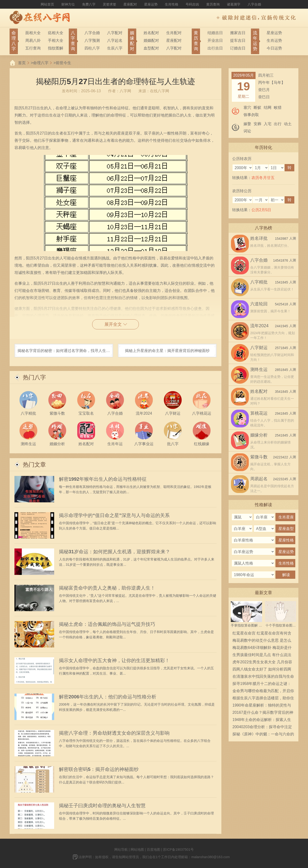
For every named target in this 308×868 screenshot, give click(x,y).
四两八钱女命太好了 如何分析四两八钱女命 (262, 670)
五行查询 (33, 48)
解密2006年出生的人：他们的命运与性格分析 (108, 697)
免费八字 (89, 4)
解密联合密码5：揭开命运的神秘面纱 (99, 769)
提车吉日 (238, 40)
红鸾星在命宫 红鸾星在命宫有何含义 (262, 634)
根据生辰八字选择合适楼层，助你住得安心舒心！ (263, 699)
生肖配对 (174, 33)
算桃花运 (259, 413)
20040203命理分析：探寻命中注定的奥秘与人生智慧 (262, 728)
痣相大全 (56, 33)
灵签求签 (109, 4)
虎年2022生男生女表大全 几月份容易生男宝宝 (262, 663)
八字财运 (259, 348)
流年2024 (259, 326)
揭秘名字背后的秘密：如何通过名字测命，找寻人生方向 (64, 353)
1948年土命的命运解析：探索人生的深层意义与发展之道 (262, 720)
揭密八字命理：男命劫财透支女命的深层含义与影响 (114, 733)
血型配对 (151, 48)
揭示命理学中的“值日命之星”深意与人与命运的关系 (114, 515)
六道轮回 (259, 304)
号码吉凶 (192, 4)
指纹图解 (56, 48)
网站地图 (137, 850)
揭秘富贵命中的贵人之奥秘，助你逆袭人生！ (107, 588)
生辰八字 (115, 48)
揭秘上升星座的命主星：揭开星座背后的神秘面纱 (167, 351)
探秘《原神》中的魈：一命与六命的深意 (263, 735)
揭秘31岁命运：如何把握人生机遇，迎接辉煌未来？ (115, 552)
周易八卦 (33, 40)
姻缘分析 (259, 435)
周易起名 (259, 479)
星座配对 (130, 4)
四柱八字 (92, 48)
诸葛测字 (234, 4)
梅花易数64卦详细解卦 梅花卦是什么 (262, 648)
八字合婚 (254, 4)
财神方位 (68, 4)
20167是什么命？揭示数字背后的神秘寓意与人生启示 (263, 713)
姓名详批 (259, 238)
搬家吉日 (238, 33)
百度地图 (154, 850)
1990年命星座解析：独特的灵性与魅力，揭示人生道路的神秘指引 (262, 706)
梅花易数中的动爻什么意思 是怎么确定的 (262, 641)
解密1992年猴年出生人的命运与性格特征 (103, 479)
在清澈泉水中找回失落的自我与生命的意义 (263, 677)
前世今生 (64, 63)
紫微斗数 (259, 457)
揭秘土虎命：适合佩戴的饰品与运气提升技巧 (107, 624)
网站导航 (121, 850)
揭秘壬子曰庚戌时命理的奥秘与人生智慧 (102, 806)
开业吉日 (215, 40)
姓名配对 (151, 33)
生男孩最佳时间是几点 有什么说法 (262, 655)
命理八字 (41, 63)
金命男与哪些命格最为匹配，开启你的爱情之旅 (263, 692)
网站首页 (47, 4)
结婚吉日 (215, 33)
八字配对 (115, 33)
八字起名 (115, 40)
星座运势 (151, 4)
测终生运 (259, 369)
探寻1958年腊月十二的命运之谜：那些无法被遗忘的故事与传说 (262, 684)
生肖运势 (274, 40)
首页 (22, 63)
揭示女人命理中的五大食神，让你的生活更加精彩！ (114, 660)
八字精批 (259, 282)
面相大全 (33, 33)
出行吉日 (215, 48)
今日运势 (274, 48)
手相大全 (56, 40)
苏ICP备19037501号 (178, 850)
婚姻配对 (151, 40)
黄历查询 (213, 4)
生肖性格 (172, 4)
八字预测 (92, 40)
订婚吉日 (238, 48)
